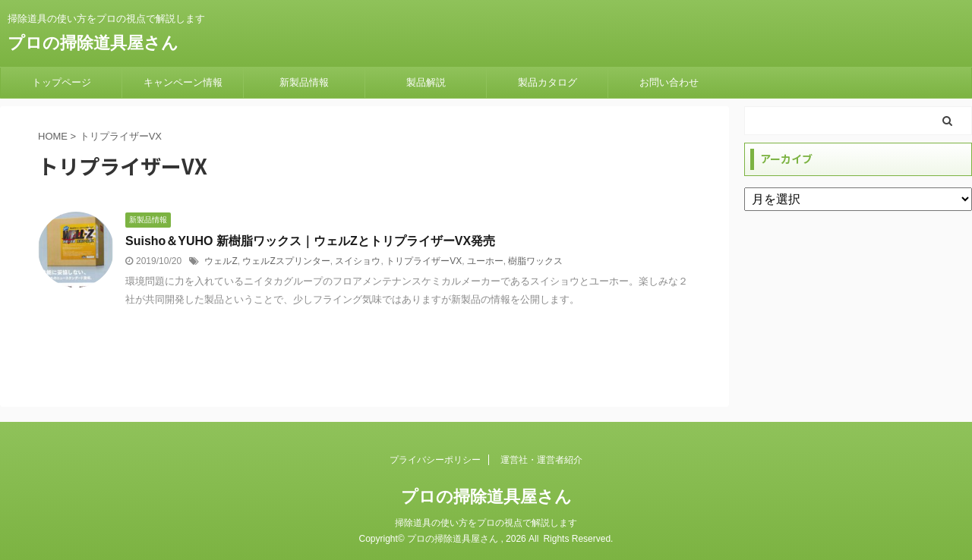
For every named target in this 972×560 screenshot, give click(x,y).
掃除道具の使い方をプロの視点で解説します (486, 523)
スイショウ (358, 261)
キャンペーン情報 (183, 82)
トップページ (62, 82)
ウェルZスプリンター (286, 261)
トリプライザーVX (424, 261)
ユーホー (485, 261)
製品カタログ (548, 82)
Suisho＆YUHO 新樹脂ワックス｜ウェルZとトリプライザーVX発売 (310, 241)
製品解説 (426, 82)
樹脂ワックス (535, 261)
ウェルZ (221, 261)
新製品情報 (304, 82)
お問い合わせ (669, 82)
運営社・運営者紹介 (541, 460)
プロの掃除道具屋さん (93, 43)
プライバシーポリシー (435, 460)
